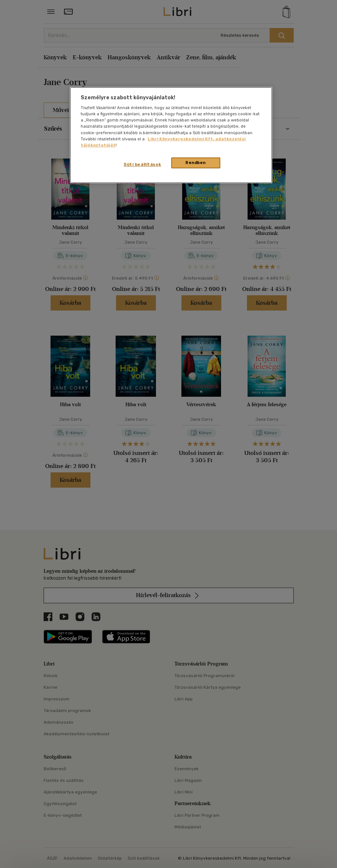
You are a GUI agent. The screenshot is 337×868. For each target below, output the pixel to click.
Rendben (196, 163)
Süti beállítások (142, 164)
